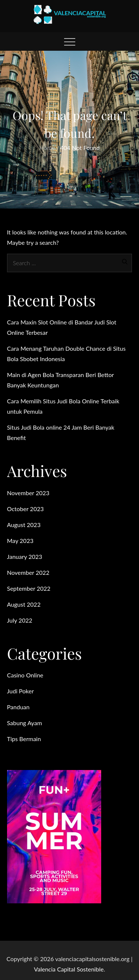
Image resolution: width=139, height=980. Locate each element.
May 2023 (20, 541)
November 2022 (28, 572)
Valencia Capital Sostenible (69, 969)
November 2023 (28, 493)
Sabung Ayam (25, 723)
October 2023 (25, 509)
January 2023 (25, 556)
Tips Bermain (24, 739)
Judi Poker (21, 691)
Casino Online (25, 675)
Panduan (18, 707)
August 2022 (24, 604)
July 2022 (20, 620)
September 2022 (29, 588)
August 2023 (24, 525)
